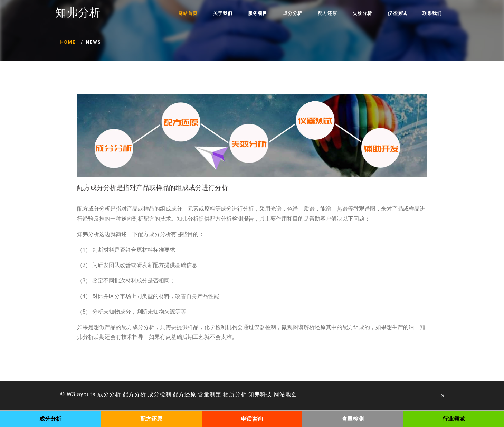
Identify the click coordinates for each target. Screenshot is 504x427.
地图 (291, 394)
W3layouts (81, 394)
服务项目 (258, 13)
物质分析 (235, 394)
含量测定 (210, 394)
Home (68, 42)
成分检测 (160, 394)
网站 (279, 394)
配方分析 (134, 394)
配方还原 (327, 13)
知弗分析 (78, 13)
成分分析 (293, 13)
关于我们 (223, 13)
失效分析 (362, 13)
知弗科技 (260, 394)
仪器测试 (397, 13)
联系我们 (432, 13)
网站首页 (188, 13)
